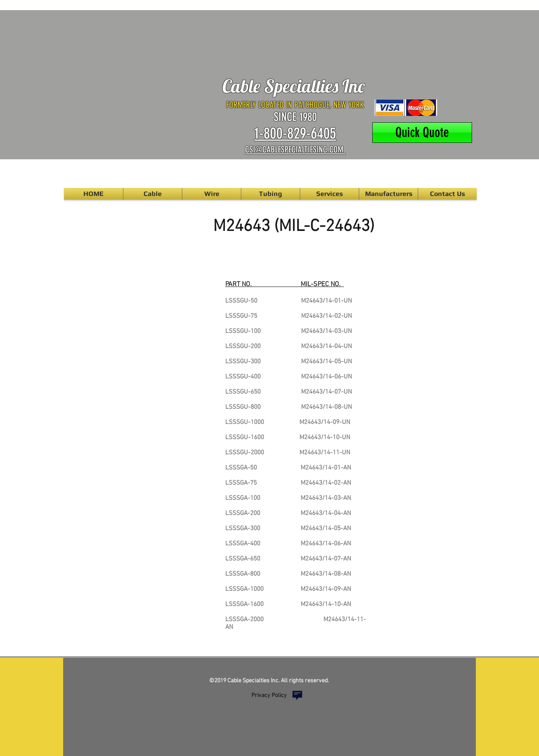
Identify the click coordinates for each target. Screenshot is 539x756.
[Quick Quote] (422, 133)
